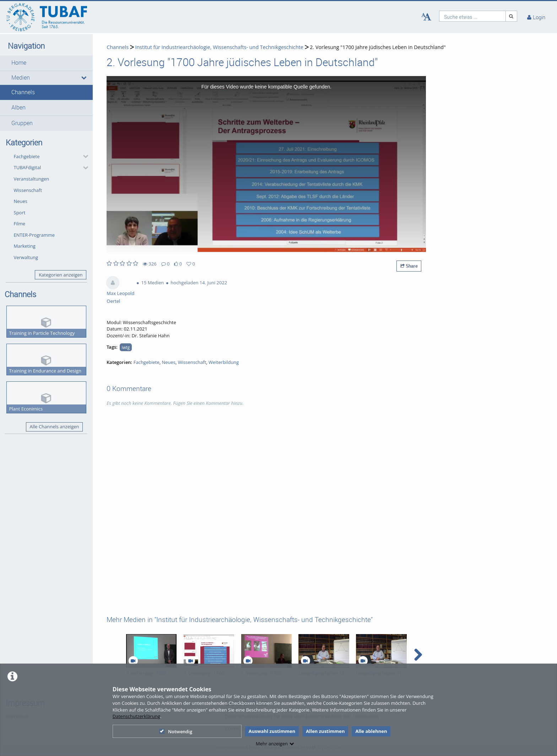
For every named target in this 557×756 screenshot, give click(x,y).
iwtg (126, 347)
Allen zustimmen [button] (325, 731)
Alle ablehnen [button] (371, 731)
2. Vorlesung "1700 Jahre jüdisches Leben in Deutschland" (378, 47)
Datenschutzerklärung (136, 716)
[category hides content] (83, 156)
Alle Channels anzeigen (54, 427)
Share (409, 266)
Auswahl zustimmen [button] (272, 731)
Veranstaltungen (32, 179)
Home (19, 63)
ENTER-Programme (34, 235)
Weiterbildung (224, 362)
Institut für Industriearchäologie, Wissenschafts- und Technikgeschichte (219, 47)
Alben (18, 108)
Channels (23, 92)
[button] (46, 63)
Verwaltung (26, 257)
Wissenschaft (28, 190)
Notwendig (176, 731)
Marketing (25, 246)
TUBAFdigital (28, 167)
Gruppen (22, 123)
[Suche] (512, 16)
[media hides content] (83, 78)
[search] (472, 16)
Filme (20, 224)
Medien (21, 78)
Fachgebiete (27, 156)
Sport (20, 213)
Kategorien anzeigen (61, 275)
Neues (21, 201)
